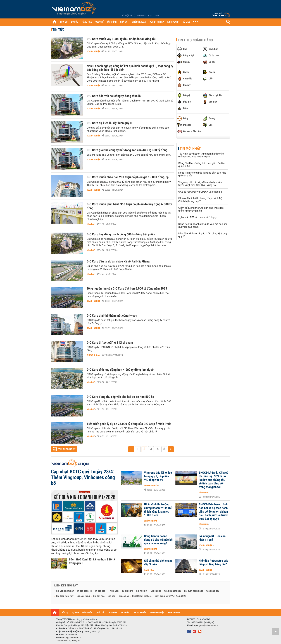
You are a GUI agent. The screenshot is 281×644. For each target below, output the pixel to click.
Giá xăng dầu (213, 591)
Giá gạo (111, 596)
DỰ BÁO (75, 22)
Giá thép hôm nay (65, 596)
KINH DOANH (173, 22)
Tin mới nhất (190, 148)
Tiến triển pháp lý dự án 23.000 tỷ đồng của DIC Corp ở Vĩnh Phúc (129, 424)
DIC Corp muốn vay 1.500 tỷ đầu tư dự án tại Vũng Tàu (122, 39)
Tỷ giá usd (100, 591)
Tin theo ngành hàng (195, 40)
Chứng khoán (93, 355)
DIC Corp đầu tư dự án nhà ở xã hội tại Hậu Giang (118, 261)
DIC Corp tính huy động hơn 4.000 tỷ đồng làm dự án (121, 370)
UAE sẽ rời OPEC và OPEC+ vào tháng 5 (200, 192)
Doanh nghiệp (94, 51)
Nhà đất (91, 224)
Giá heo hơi (142, 591)
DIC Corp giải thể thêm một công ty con (112, 316)
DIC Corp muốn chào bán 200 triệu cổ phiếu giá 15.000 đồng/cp (128, 177)
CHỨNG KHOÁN (139, 22)
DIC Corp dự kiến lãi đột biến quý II (109, 123)
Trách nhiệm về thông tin (68, 641)
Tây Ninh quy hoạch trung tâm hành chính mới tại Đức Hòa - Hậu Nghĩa (201, 155)
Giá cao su (124, 596)
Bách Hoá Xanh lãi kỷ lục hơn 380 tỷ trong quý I (92, 561)
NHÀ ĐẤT (124, 22)
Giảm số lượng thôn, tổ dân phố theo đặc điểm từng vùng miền (201, 209)
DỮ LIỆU (186, 22)
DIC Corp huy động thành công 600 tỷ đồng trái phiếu (121, 234)
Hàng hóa (149, 570)
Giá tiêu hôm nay (173, 591)
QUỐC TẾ (99, 22)
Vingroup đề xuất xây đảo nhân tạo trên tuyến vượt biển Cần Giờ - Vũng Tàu (200, 184)
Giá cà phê (156, 591)
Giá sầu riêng (83, 596)
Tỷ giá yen (114, 591)
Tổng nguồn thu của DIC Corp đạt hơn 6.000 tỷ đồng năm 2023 (127, 289)
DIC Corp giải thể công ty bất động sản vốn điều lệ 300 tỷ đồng (127, 150)
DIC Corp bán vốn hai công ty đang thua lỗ (114, 96)
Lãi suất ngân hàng (194, 591)
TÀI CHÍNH (112, 22)
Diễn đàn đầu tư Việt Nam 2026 (170, 596)
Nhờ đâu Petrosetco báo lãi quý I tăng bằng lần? (213, 563)
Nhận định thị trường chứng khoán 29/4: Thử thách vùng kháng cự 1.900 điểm (158, 510)
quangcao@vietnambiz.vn (207, 625)
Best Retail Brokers (142, 596)
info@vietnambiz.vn (73, 638)
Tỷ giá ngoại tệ (84, 591)
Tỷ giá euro (127, 591)
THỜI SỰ (64, 22)
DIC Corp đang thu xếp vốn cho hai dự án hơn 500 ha (120, 397)
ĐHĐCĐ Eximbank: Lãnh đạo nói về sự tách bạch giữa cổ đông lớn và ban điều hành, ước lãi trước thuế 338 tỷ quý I (213, 512)
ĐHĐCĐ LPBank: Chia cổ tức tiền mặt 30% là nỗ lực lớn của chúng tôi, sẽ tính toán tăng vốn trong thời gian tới (214, 480)
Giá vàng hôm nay (65, 591)
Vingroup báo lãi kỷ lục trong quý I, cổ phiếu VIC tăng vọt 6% (158, 476)
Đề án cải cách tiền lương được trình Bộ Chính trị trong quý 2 (200, 200)
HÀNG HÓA (87, 22)
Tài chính (203, 493)
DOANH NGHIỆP (157, 22)
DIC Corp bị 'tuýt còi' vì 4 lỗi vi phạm (110, 343)
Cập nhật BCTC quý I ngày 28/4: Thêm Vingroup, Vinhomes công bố (83, 477)
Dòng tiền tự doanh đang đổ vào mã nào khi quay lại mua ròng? (159, 540)
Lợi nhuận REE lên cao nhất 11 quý (197, 217)
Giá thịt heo (99, 596)
